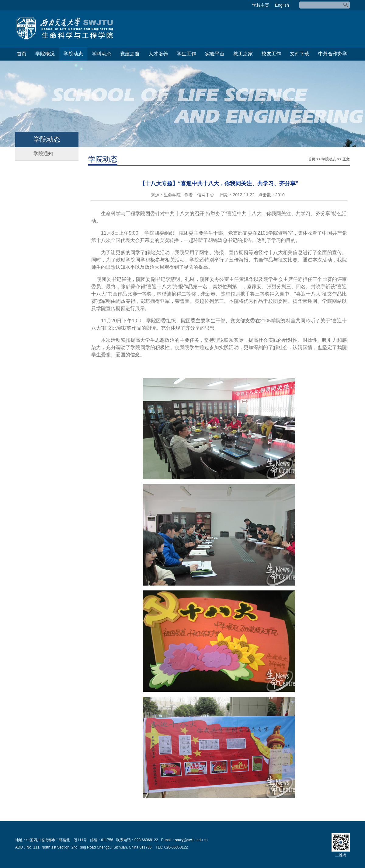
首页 (22, 54)
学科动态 (102, 54)
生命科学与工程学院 (64, 29)
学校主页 (261, 5)
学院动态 (73, 54)
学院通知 (43, 154)
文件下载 (300, 54)
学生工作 (186, 54)
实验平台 (215, 54)
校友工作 (271, 54)
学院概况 (45, 54)
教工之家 (243, 54)
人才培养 (158, 54)
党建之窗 (130, 54)
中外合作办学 (333, 54)
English (282, 5)
